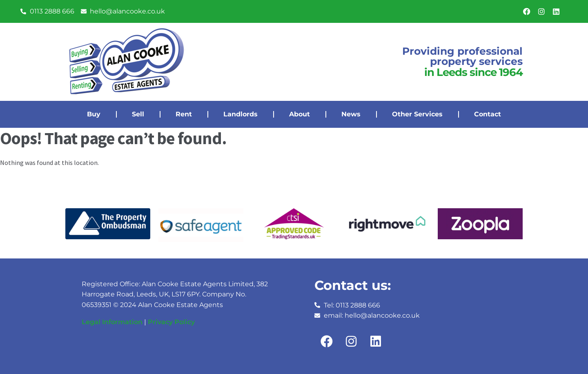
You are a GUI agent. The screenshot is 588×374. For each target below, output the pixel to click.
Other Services (417, 114)
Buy (94, 114)
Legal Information (112, 322)
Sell (138, 114)
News (351, 114)
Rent (184, 114)
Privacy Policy (171, 322)
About (300, 114)
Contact (488, 114)
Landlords (241, 114)
